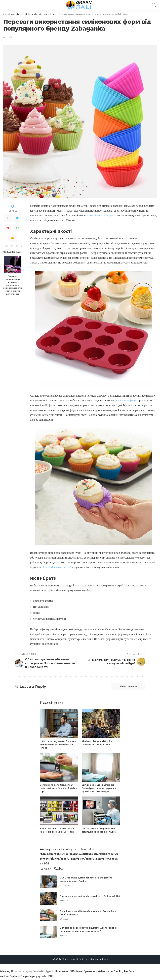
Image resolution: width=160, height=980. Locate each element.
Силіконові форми (127, 400)
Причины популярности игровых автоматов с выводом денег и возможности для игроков (13, 285)
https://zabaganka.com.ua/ (57, 567)
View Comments (126, 688)
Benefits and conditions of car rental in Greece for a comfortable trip (58, 790)
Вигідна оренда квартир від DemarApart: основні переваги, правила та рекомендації (101, 790)
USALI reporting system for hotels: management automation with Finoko (56, 746)
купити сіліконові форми (100, 215)
